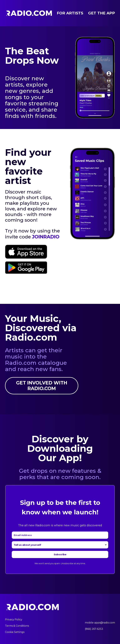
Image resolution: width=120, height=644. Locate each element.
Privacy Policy (14, 620)
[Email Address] (60, 535)
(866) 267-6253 (94, 629)
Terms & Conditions (17, 626)
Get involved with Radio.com (42, 386)
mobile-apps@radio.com (100, 623)
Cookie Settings (15, 632)
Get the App (102, 13)
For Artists (70, 13)
